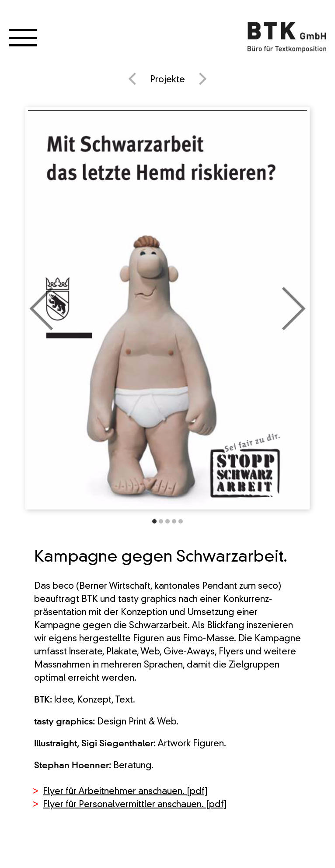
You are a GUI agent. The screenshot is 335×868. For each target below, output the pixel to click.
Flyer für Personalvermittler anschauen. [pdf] (135, 805)
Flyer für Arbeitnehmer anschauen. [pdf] (125, 792)
